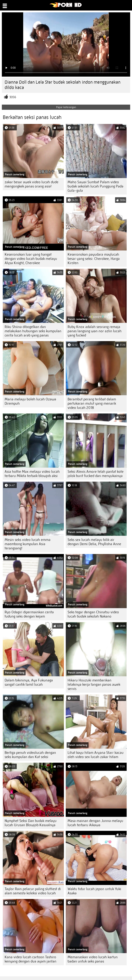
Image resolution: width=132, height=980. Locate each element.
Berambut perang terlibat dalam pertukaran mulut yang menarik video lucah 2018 (92, 403)
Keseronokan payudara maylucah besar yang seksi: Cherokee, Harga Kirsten (94, 259)
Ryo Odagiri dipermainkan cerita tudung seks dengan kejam (29, 614)
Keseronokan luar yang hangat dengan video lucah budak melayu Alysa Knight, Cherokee (31, 259)
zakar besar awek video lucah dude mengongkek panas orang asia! (31, 184)
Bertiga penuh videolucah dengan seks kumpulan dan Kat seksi (30, 755)
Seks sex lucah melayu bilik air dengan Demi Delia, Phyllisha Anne (94, 542)
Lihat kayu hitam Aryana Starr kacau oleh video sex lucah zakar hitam (96, 755)
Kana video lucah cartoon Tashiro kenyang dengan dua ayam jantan (30, 959)
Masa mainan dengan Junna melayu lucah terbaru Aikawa (95, 823)
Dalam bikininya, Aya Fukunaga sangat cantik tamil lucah (29, 682)
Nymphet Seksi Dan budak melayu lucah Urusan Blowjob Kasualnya (31, 823)
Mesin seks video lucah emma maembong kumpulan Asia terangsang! (28, 544)
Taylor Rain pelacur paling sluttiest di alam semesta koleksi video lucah (33, 891)
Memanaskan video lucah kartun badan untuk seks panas (93, 959)
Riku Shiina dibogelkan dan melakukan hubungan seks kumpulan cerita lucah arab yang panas (33, 331)
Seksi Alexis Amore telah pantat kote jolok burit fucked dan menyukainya (96, 474)
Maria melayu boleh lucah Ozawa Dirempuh (30, 401)
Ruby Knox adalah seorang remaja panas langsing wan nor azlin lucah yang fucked (95, 331)
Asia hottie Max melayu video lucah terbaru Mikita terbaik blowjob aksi (32, 474)
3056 (13, 97)
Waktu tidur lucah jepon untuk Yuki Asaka (94, 891)
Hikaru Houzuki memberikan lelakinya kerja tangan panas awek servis (94, 684)
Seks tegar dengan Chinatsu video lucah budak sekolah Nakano (93, 614)
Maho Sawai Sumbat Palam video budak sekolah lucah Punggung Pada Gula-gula (95, 186)
